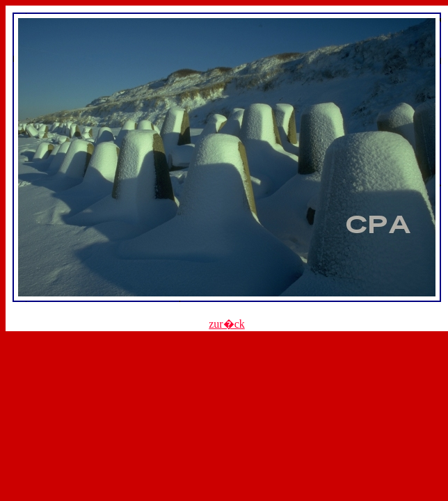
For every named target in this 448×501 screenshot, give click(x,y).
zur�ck (227, 324)
